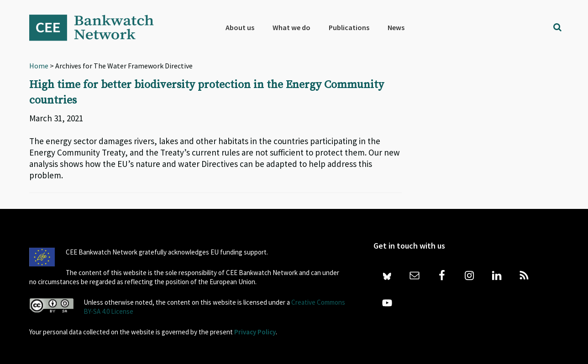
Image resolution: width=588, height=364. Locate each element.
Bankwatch (98, 27)
